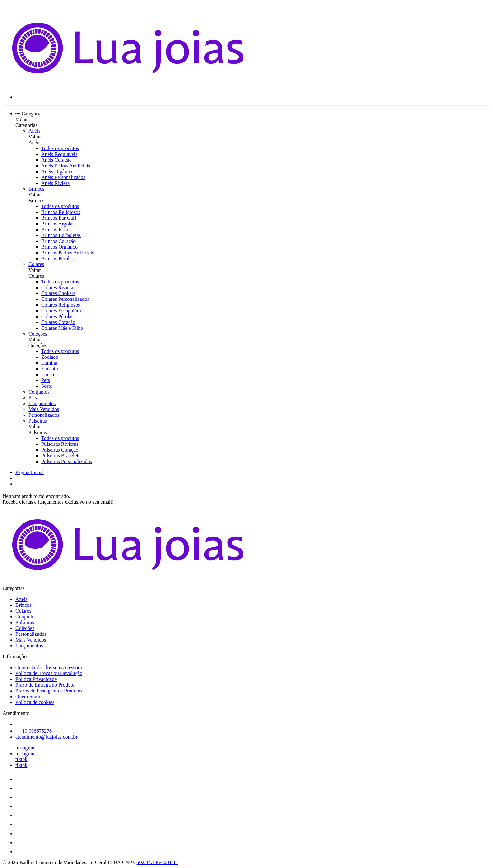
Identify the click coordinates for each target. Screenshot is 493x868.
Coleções (38, 334)
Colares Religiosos (60, 305)
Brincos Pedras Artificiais (68, 253)
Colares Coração (58, 322)
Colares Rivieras (58, 287)
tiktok (21, 759)
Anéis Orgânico (57, 172)
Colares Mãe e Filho (62, 328)
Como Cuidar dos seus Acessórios (51, 668)
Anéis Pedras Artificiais (66, 166)
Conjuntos (39, 392)
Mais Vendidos (44, 409)
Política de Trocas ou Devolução (49, 673)
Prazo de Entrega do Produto (45, 685)
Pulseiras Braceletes (62, 456)
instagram (26, 748)
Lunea (48, 374)
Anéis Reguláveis (59, 154)
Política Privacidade (36, 679)
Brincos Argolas (58, 224)
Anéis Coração (56, 160)
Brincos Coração (58, 241)
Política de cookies (35, 702)
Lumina (49, 363)
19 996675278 (34, 731)
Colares (36, 264)
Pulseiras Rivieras (60, 444)
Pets (46, 380)
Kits (33, 398)
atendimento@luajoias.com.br (46, 737)
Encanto (50, 369)
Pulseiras (38, 421)
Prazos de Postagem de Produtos (49, 691)
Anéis (34, 131)
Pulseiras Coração (60, 450)
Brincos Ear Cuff (59, 218)
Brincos (36, 189)
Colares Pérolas (57, 316)
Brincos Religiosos (61, 212)
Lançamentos (42, 403)
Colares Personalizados (65, 299)
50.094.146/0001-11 (158, 862)
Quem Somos (29, 696)
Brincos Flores (56, 229)
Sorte (47, 386)
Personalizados (44, 415)
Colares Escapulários (63, 311)
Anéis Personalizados (63, 177)
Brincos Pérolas (57, 258)
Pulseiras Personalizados (67, 461)
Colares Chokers (58, 293)
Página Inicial (30, 472)
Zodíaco (50, 357)
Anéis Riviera (55, 183)
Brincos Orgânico (59, 247)
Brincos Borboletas (61, 235)
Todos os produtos (60, 148)
